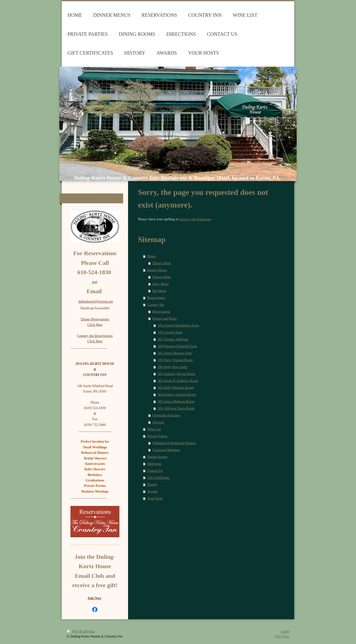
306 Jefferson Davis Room (176, 408)
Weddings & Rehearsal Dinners (174, 443)
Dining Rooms (157, 457)
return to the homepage (195, 219)
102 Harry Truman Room (175, 360)
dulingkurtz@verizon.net (96, 301)
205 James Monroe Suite (175, 353)
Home (152, 256)
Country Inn (156, 305)
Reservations (156, 298)
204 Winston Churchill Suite (178, 346)
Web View (282, 636)
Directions (155, 464)
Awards (153, 491)
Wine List (154, 429)
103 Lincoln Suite (170, 332)
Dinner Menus (157, 270)
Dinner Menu (162, 263)
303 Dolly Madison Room (176, 388)
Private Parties (157, 436)
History (153, 485)
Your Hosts (155, 498)
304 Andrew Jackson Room (177, 395)
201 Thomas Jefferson (173, 339)
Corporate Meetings (166, 450)
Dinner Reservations (95, 319)
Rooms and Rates (165, 319)
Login (285, 631)
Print (74, 631)
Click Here (95, 325)
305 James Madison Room (176, 402)
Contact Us (155, 471)
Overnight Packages (166, 415)
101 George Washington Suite (178, 325)
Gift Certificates (159, 478)
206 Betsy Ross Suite (172, 367)
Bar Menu (159, 291)
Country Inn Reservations (95, 336)
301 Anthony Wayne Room (177, 374)
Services (158, 422)
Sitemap (88, 631)
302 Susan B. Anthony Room (178, 381)
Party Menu (161, 284)
